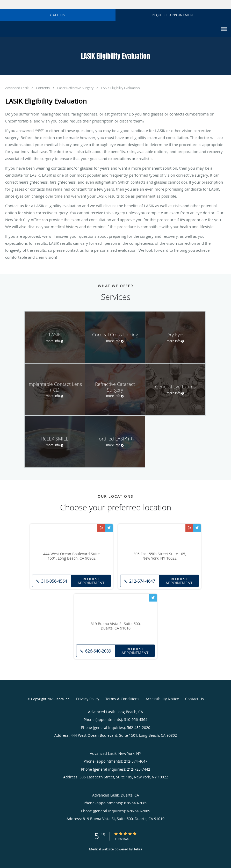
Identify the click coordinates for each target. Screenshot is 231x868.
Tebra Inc (62, 699)
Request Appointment (91, 581)
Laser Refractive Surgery (76, 88)
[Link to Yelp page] (101, 528)
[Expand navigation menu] (224, 29)
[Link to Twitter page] (109, 528)
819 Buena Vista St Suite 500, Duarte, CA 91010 (116, 626)
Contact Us (194, 699)
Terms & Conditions (122, 699)
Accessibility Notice (162, 699)
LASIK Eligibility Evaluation (120, 88)
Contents (43, 88)
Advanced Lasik (17, 88)
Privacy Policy (88, 699)
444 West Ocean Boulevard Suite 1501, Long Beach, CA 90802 (71, 556)
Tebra (138, 849)
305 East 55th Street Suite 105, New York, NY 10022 (160, 556)
